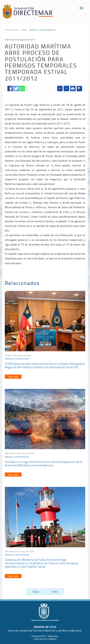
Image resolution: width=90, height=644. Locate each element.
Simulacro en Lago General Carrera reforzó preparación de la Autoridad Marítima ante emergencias (44, 463)
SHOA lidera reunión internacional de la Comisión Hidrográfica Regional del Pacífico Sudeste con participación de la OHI (45, 365)
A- (66, 88)
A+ (60, 88)
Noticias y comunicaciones (42, 30)
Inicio (24, 30)
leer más (13, 377)
